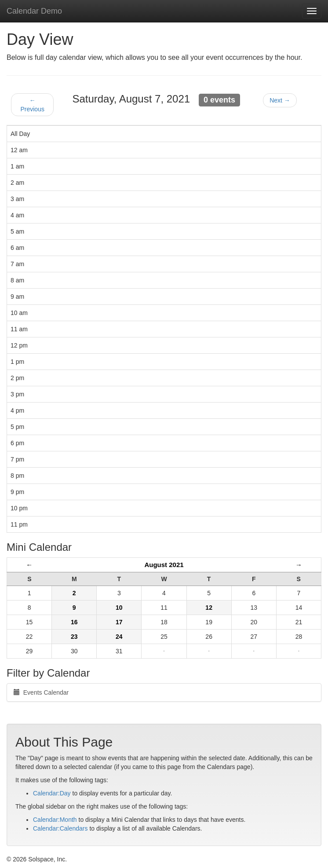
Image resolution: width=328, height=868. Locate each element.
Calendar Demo (34, 11)
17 (119, 622)
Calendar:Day (52, 793)
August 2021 (164, 565)
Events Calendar (41, 692)
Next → (280, 100)
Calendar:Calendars (60, 828)
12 (209, 608)
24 (119, 637)
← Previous (32, 105)
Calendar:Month (55, 820)
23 (74, 637)
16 (74, 622)
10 (119, 608)
